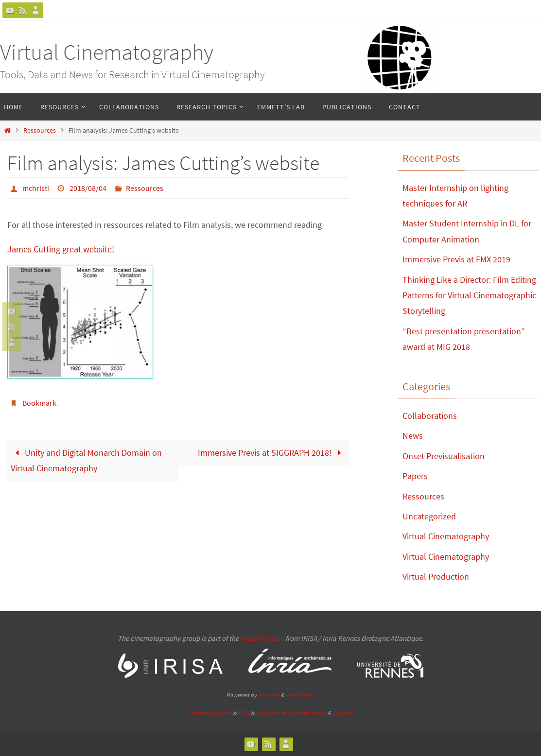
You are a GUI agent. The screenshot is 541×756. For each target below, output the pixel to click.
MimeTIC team (262, 638)
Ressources (40, 130)
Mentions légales (210, 713)
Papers (415, 476)
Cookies (342, 713)
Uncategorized (429, 516)
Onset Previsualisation (444, 456)
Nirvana (269, 695)
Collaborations (430, 416)
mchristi (36, 188)
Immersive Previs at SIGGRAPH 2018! (272, 453)
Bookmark (39, 403)
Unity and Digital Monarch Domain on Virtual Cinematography (86, 460)
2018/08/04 (88, 188)
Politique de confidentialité (291, 713)
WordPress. (300, 695)
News (413, 436)
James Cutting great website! (61, 249)
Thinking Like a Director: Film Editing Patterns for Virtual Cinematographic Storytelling (469, 295)
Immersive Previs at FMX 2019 (456, 259)
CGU (244, 713)
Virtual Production (436, 576)
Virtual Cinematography (107, 52)
